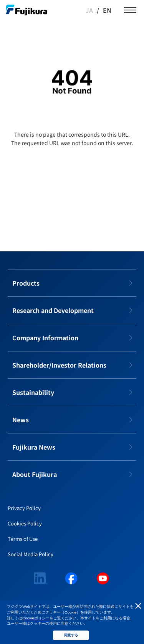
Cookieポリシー (36, 618)
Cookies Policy (25, 523)
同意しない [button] (138, 606)
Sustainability (33, 392)
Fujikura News (34, 447)
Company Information (45, 338)
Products (26, 283)
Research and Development (53, 310)
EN (107, 10)
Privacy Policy (24, 508)
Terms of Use (23, 539)
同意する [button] (71, 635)
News (21, 420)
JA (89, 10)
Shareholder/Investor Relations (59, 365)
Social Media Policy (31, 554)
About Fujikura (35, 474)
